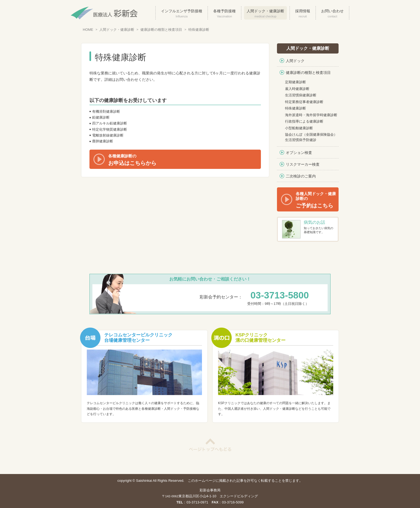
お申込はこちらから (185, 160)
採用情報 (303, 14)
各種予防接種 (224, 14)
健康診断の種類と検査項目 (161, 30)
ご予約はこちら (317, 200)
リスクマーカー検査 (303, 164)
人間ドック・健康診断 (265, 14)
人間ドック (295, 61)
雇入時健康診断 (297, 89)
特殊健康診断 (199, 30)
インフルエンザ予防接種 (182, 14)
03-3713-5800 (280, 295)
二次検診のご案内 (301, 176)
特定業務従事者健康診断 (304, 102)
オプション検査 (299, 153)
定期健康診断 (295, 82)
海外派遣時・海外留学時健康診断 (311, 115)
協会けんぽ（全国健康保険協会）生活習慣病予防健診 (311, 137)
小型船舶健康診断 (299, 128)
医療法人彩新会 (104, 13)
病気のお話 (314, 222)
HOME (88, 30)
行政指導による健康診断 (304, 121)
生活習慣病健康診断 (301, 95)
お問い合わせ (332, 14)
